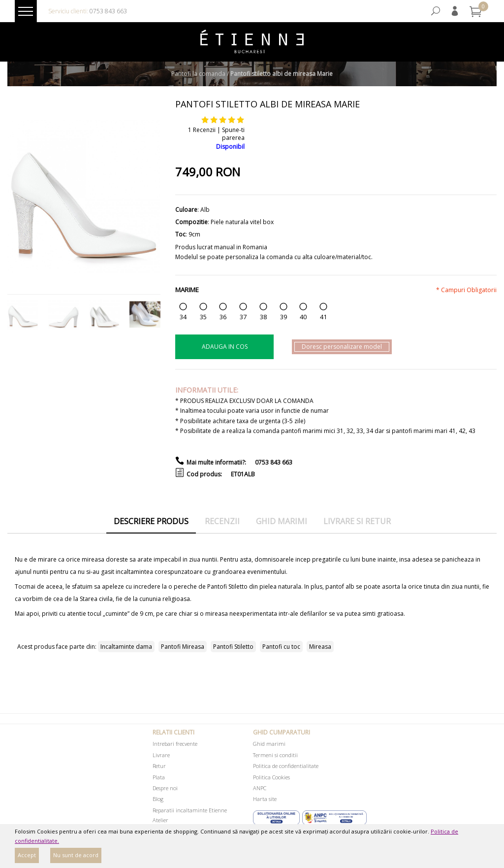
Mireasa (320, 647)
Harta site (265, 799)
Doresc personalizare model (342, 347)
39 (283, 317)
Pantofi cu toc (281, 647)
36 (223, 317)
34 (183, 317)
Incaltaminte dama (126, 647)
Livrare (161, 755)
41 (323, 317)
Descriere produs (151, 521)
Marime (187, 290)
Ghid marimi (282, 521)
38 (263, 317)
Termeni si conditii (275, 755)
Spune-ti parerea (233, 134)
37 (243, 317)
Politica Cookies (271, 777)
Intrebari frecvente (175, 744)
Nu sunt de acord (76, 855)
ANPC (260, 788)
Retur (159, 766)
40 (303, 317)
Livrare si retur (357, 521)
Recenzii (222, 521)
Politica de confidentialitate (286, 766)
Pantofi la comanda (198, 74)
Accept (27, 855)
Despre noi (165, 788)
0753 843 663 (108, 11)
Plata (159, 777)
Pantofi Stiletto (233, 647)
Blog (158, 799)
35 (203, 317)
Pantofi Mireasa (183, 647)
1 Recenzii (202, 130)
